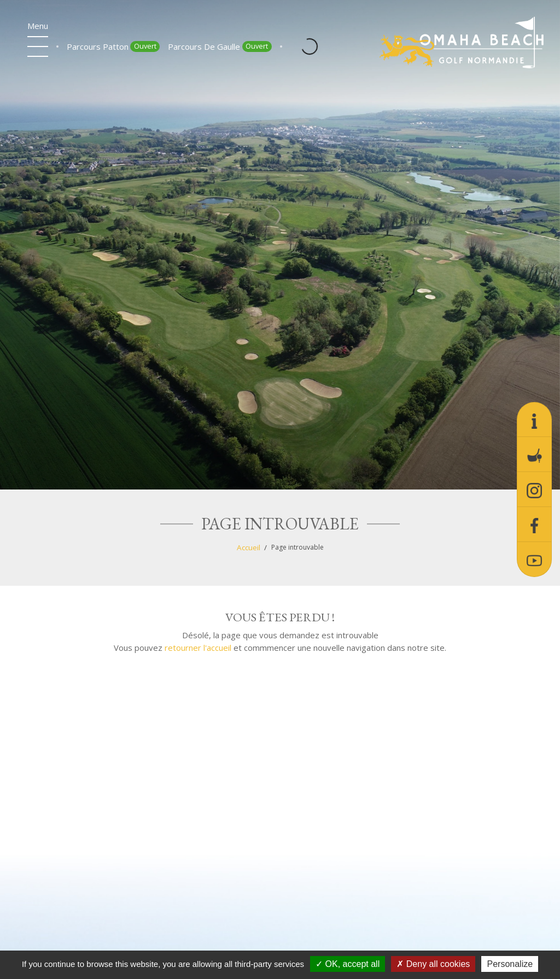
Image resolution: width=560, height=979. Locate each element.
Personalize (510, 964)
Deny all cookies (433, 964)
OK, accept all (348, 964)
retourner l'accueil (198, 648)
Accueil (249, 547)
